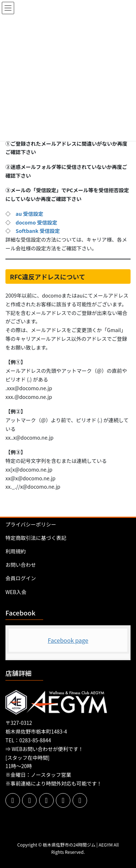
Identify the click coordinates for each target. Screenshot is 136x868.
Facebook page (68, 640)
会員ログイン (21, 578)
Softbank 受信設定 (38, 231)
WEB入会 (16, 592)
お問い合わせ (21, 565)
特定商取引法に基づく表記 (36, 538)
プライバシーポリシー (31, 524)
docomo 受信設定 (36, 222)
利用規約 (16, 551)
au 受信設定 (29, 214)
